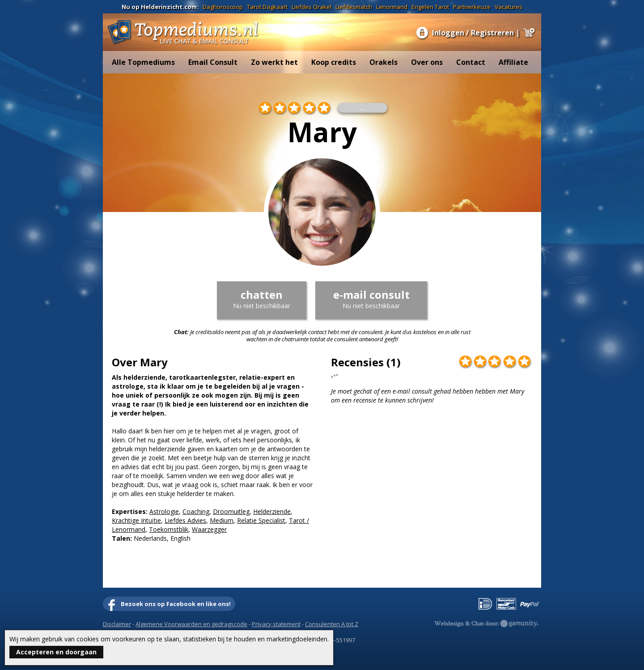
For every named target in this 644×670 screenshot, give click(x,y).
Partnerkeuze (472, 7)
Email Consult (213, 62)
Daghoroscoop (223, 7)
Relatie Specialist (261, 520)
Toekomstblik (169, 529)
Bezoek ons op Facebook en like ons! (176, 604)
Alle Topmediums (143, 62)
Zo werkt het (274, 62)
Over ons (427, 62)
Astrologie (164, 511)
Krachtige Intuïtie (136, 520)
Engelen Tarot (430, 7)
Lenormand (392, 7)
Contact (471, 62)
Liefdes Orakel (311, 7)
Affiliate (513, 62)
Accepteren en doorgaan (56, 652)
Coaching (196, 511)
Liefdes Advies (185, 520)
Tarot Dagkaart (267, 7)
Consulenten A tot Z (332, 624)
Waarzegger (209, 529)
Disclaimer (117, 624)
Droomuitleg (231, 511)
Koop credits (334, 62)
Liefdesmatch (354, 7)
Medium (222, 520)
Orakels (383, 62)
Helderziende (272, 511)
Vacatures (508, 7)
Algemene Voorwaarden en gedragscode (191, 624)
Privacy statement (276, 624)
